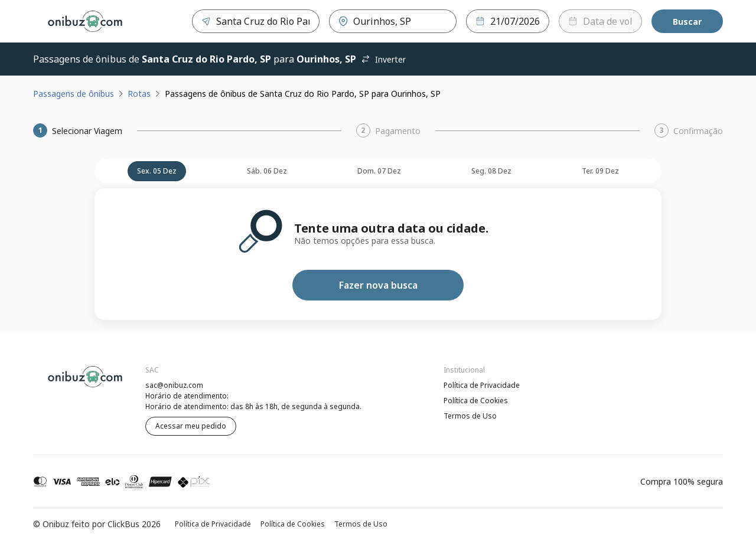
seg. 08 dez (491, 171)
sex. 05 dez (157, 171)
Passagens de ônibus (74, 94)
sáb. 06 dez (267, 171)
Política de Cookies (476, 401)
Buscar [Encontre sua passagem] (687, 22)
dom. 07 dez (379, 171)
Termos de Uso (470, 416)
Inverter (383, 59)
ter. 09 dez (600, 171)
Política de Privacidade (482, 385)
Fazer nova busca (378, 285)
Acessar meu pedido (191, 426)
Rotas (139, 94)
